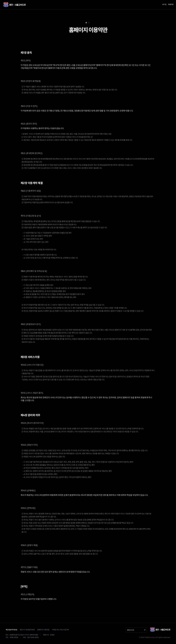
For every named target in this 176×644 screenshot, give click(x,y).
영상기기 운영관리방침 (27, 630)
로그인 (164, 4)
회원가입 (171, 4)
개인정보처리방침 (11, 630)
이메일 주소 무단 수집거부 (60, 630)
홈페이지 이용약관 (43, 630)
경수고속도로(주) (15, 5)
